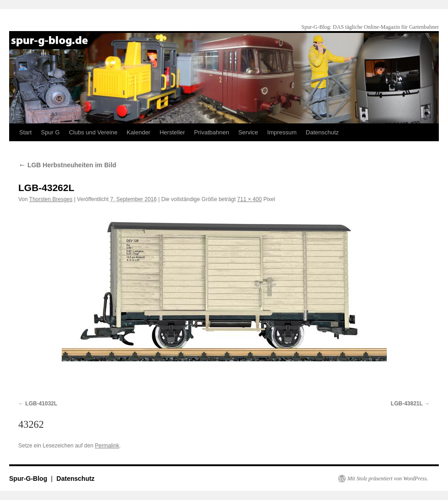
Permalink (107, 446)
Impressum (282, 132)
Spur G (50, 132)
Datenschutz (322, 132)
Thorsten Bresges (51, 199)
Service (248, 132)
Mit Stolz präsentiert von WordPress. (388, 479)
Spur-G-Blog (29, 479)
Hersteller (172, 132)
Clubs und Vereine (93, 132)
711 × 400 (250, 199)
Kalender (139, 132)
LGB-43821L (407, 404)
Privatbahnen (212, 132)
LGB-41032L (41, 404)
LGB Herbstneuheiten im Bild (67, 165)
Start (25, 132)
